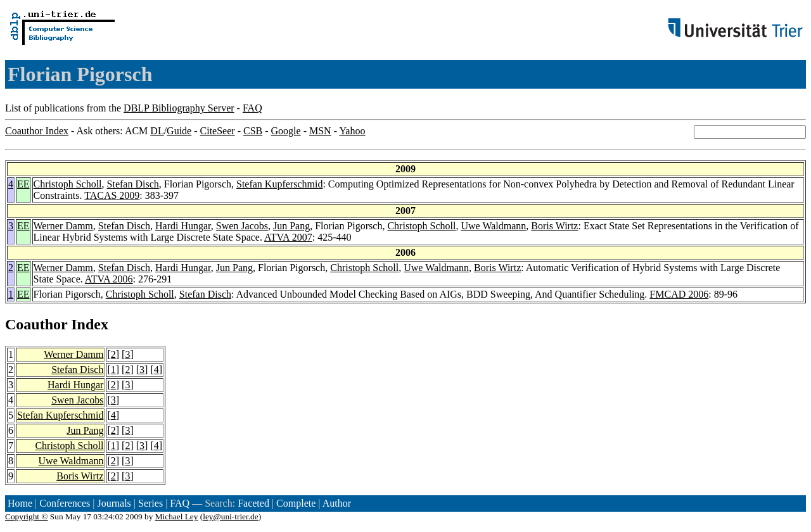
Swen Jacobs (242, 226)
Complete (296, 503)
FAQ (252, 108)
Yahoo (352, 131)
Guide (179, 131)
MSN (320, 131)
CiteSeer (218, 131)
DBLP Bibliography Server (179, 108)
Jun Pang (291, 226)
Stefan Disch (133, 184)
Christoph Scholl (68, 184)
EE (23, 184)
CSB (253, 131)
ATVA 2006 (109, 279)
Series (150, 503)
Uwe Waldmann (493, 226)
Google (286, 131)
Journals (114, 503)
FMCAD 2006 (679, 294)
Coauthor (36, 324)
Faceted (253, 503)
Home (20, 503)
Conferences (65, 503)
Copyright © (27, 516)
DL (157, 131)
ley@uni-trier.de (230, 516)
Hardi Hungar (183, 226)
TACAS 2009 (112, 195)
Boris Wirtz (554, 226)
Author (337, 503)
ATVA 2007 (288, 237)
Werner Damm (63, 226)
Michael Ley (177, 516)
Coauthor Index (37, 131)
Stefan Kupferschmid (279, 184)
